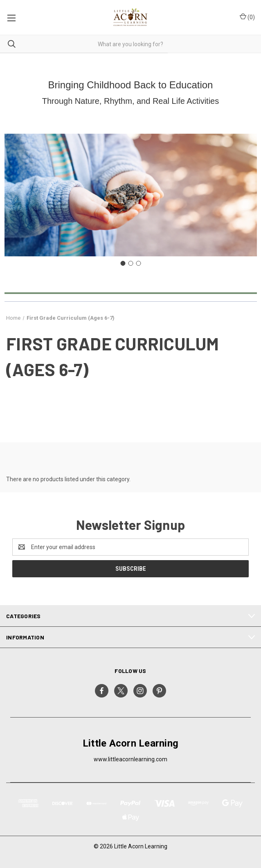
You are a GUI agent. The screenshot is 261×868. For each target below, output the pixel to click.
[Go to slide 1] (123, 263)
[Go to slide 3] (138, 263)
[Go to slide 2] (130, 263)
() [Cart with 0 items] (247, 17)
